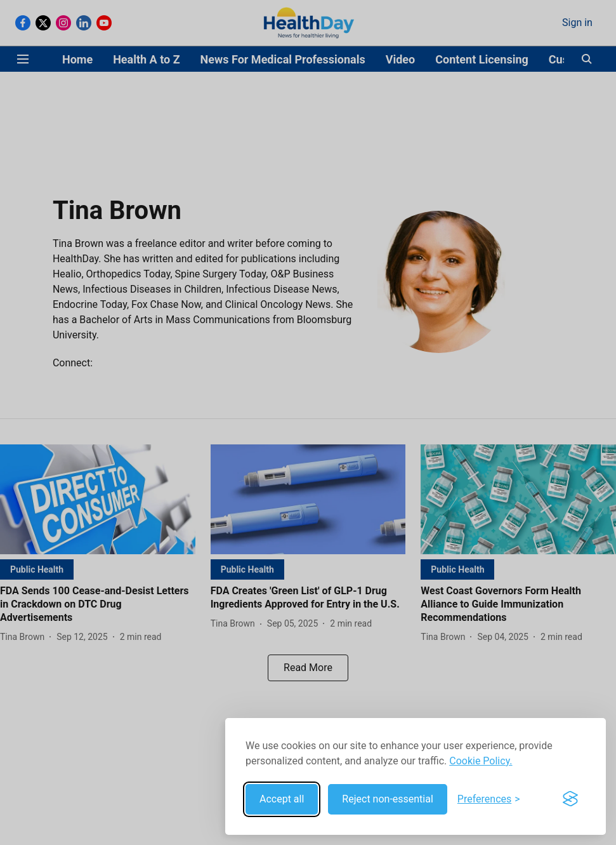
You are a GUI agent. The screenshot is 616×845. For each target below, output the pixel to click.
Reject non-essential (388, 799)
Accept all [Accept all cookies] (282, 799)
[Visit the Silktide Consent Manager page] (570, 799)
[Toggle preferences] (489, 799)
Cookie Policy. (481, 761)
